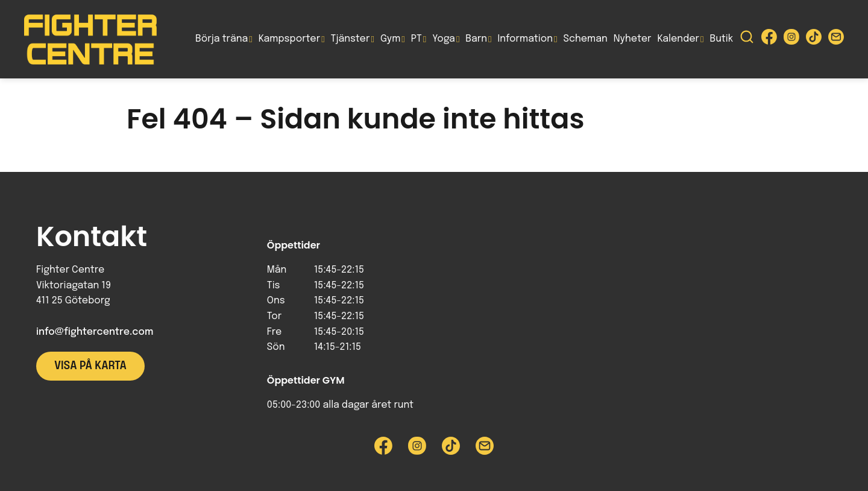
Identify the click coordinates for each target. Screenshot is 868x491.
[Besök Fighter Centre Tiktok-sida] (814, 40)
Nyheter (633, 39)
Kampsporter (289, 39)
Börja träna (222, 39)
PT (417, 39)
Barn (476, 39)
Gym (390, 39)
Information (525, 39)
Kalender (678, 39)
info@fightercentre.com (95, 332)
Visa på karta (90, 366)
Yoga (444, 39)
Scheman (586, 39)
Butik (721, 39)
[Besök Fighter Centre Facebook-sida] (769, 40)
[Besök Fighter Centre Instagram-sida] (791, 40)
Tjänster (351, 39)
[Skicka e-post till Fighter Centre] (836, 40)
